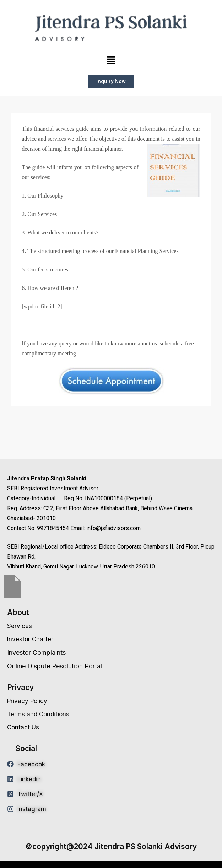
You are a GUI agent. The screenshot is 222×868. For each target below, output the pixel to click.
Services (20, 626)
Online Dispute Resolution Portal (55, 666)
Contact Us (23, 727)
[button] (111, 60)
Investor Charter (30, 639)
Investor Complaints (36, 653)
